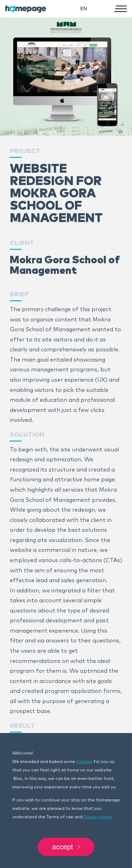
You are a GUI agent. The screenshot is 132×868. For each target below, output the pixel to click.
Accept (66, 847)
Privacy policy (98, 817)
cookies (84, 762)
